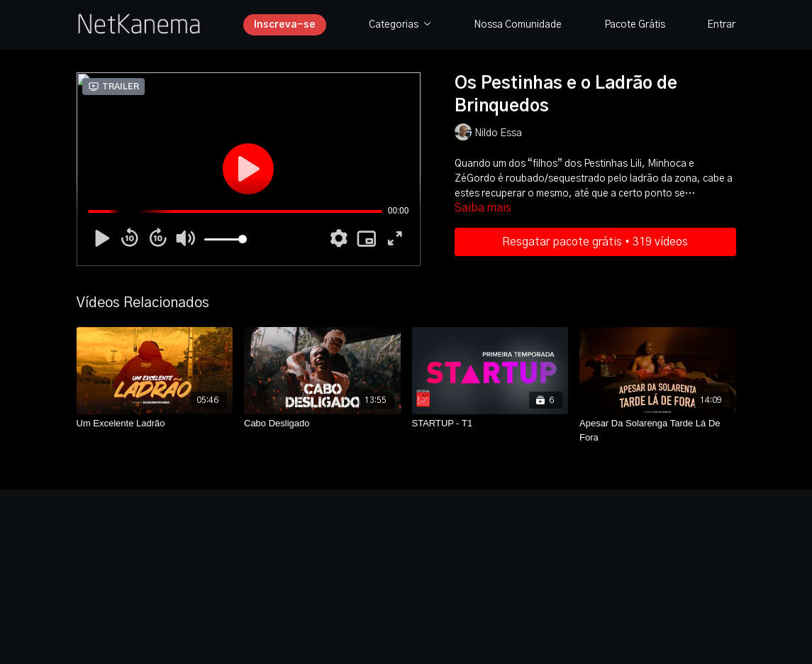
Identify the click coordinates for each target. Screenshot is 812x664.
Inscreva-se (285, 25)
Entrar (721, 25)
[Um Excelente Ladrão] (155, 424)
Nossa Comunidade (518, 25)
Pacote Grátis (635, 25)
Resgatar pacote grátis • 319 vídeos (595, 242)
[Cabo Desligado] (322, 424)
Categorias (400, 25)
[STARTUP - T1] (490, 424)
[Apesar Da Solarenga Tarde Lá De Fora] (658, 430)
